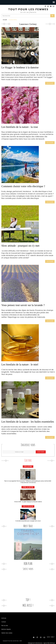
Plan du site (4, 623)
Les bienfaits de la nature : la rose (20, 126)
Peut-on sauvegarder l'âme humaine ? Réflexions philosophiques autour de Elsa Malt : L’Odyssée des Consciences (28, 479)
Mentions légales (6, 626)
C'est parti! (40, 450)
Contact (3, 619)
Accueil (5, 20)
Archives (4, 615)
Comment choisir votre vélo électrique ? (23, 186)
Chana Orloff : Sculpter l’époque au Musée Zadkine (28, 499)
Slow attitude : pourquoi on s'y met (20, 245)
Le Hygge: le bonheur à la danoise (20, 67)
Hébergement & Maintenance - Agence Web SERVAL (42, 640)
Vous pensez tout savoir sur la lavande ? (23, 304)
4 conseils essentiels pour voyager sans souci (28, 518)
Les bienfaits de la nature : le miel (20, 363)
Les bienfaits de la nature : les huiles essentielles (28, 420)
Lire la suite (50, 83)
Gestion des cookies (6, 630)
